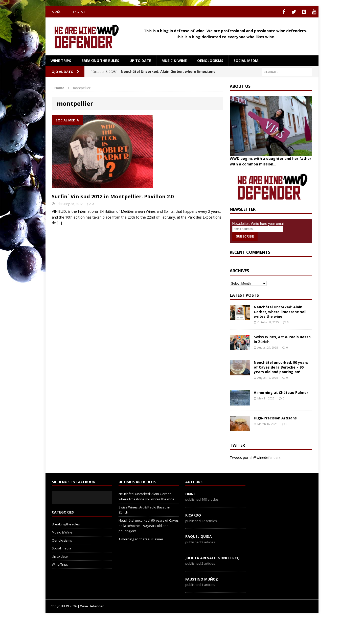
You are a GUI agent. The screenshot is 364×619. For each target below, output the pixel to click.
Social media (246, 61)
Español (57, 12)
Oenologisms (210, 61)
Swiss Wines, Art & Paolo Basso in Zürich (282, 339)
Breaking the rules (100, 61)
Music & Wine (174, 61)
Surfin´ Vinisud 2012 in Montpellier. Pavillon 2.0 (113, 196)
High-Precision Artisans (275, 418)
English (79, 12)
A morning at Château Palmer (281, 392)
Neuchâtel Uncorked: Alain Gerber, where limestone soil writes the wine (280, 312)
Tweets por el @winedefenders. (256, 457)
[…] (59, 223)
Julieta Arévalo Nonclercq (212, 558)
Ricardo (193, 515)
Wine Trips (61, 61)
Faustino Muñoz (202, 579)
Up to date (140, 61)
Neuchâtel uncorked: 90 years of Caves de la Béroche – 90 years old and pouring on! (281, 367)
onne (190, 494)
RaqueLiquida (199, 536)
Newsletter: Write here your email (258, 224)
